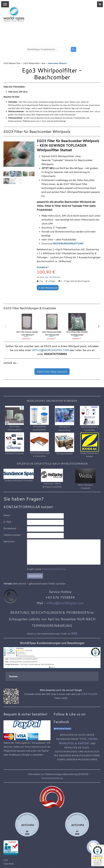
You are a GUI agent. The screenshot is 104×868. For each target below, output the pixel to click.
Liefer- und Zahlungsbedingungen (37, 857)
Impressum (8, 857)
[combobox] (49, 49)
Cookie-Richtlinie (24, 860)
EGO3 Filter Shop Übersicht (52, 372)
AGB (17, 857)
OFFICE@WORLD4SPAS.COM (50, 350)
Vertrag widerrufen (45, 860)
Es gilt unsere (46, 569)
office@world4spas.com (65, 603)
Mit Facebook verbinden (62, 717)
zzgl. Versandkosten (53, 277)
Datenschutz (9, 860)
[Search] (74, 49)
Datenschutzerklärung (54, 569)
